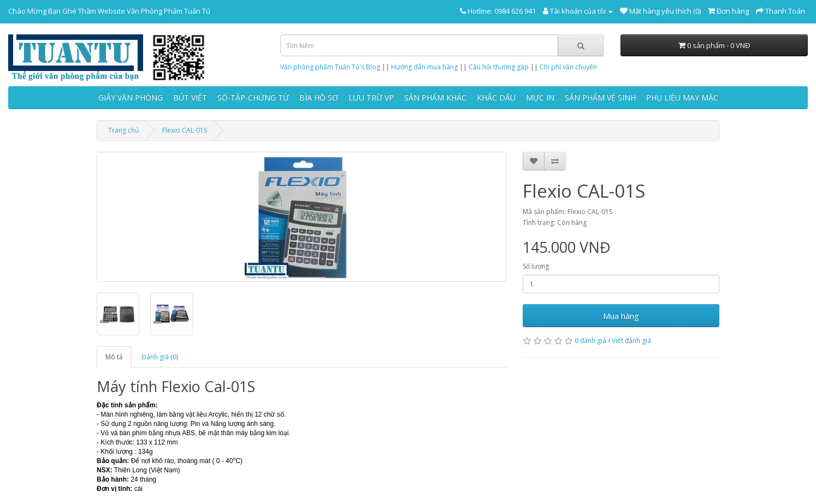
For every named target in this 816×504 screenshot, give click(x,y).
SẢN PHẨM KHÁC (435, 97)
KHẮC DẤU (496, 97)
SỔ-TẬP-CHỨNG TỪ (253, 97)
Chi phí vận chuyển (568, 67)
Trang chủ (123, 130)
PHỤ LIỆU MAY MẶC (682, 97)
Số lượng (536, 266)
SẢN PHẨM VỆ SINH (600, 97)
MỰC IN (540, 97)
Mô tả (114, 357)
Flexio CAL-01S (185, 130)
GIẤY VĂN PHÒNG (131, 97)
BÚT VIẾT (190, 97)
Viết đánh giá (631, 340)
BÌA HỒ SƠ (319, 97)
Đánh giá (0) (160, 357)
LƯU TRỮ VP (371, 97)
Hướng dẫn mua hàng (424, 67)
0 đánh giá (590, 340)
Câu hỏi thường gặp (499, 67)
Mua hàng (621, 316)
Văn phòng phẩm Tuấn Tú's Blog (330, 67)
